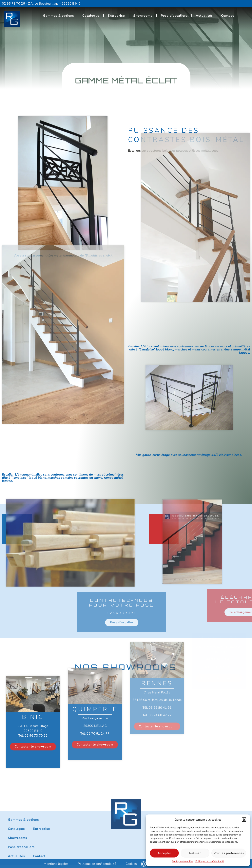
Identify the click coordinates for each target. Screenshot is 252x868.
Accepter (164, 853)
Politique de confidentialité (210, 861)
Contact (227, 14)
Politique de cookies (183, 861)
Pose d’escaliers (174, 14)
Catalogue (91, 14)
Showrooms (143, 14)
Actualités (204, 14)
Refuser (195, 853)
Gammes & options (58, 14)
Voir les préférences (229, 853)
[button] (244, 820)
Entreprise (116, 14)
